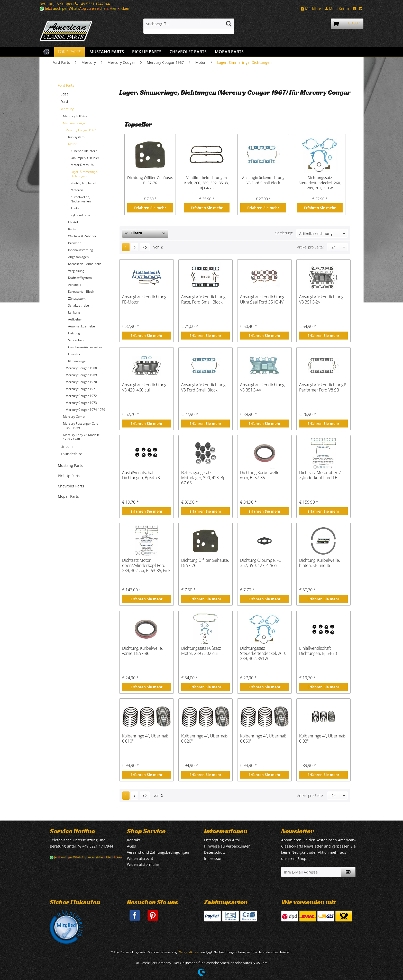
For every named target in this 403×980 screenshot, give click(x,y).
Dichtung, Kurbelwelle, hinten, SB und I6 (319, 563)
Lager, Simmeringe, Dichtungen (84, 174)
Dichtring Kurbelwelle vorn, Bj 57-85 (260, 475)
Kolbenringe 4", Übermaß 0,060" (263, 739)
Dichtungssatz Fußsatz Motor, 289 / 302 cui (201, 651)
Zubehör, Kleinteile (84, 151)
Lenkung (74, 312)
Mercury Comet (74, 417)
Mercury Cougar (74, 123)
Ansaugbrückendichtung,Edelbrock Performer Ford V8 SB (323, 387)
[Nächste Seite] (135, 247)
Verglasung (76, 271)
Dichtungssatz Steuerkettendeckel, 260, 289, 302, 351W (320, 183)
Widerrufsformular (143, 864)
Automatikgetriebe (81, 326)
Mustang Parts (70, 465)
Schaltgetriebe (79, 305)
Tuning (76, 208)
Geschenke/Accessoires (85, 347)
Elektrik (73, 222)
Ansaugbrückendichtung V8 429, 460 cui (144, 387)
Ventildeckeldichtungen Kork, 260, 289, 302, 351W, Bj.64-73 (207, 183)
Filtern (133, 233)
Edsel (65, 94)
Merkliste (311, 9)
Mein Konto (337, 9)
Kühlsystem (76, 137)
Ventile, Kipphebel (83, 183)
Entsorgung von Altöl (222, 840)
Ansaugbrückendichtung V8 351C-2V (321, 300)
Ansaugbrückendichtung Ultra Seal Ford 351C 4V (262, 300)
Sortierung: (284, 233)
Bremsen (75, 243)
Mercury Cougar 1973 (81, 403)
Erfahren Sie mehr (150, 208)
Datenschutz (215, 852)
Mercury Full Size (75, 116)
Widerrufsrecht (140, 858)
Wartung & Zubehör (82, 236)
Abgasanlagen (78, 257)
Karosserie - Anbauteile (85, 264)
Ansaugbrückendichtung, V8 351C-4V (263, 387)
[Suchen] (229, 24)
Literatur (74, 354)
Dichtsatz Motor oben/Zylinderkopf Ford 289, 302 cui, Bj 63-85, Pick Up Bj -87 (146, 565)
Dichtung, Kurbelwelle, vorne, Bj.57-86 (142, 651)
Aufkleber (75, 319)
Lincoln (67, 446)
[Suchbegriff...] (189, 24)
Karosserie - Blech (81, 292)
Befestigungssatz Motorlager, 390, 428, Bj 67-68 (203, 478)
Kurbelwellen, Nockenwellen (81, 199)
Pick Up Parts (69, 476)
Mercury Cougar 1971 (81, 389)
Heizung (74, 333)
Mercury (67, 109)
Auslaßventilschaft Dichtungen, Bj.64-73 (141, 475)
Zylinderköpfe (80, 215)
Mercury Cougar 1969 (81, 375)
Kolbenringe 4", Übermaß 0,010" (145, 739)
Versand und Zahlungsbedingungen (158, 852)
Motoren (77, 190)
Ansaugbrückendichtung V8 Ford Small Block (263, 180)
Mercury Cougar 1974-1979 (85, 410)
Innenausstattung (81, 250)
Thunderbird (71, 454)
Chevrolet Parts (71, 486)
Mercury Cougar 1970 (81, 382)
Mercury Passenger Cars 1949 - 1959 (81, 426)
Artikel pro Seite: (310, 247)
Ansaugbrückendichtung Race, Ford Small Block (203, 300)
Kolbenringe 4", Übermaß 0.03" (322, 739)
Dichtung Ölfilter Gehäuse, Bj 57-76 (150, 180)
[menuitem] (189, 26)
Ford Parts (66, 85)
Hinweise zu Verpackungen (227, 846)
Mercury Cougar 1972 (81, 396)
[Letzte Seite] (145, 247)
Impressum (214, 858)
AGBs (131, 846)
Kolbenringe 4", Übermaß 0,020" (204, 739)
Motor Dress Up (82, 165)
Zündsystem (77, 299)
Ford (64, 101)
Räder (72, 229)
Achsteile (75, 285)
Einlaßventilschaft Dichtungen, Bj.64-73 (318, 651)
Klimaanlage (77, 361)
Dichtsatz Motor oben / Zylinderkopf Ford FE (320, 475)
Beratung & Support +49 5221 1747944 (75, 4)
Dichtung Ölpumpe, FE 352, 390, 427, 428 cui (260, 563)
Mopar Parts (68, 496)
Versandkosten (190, 952)
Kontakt (134, 840)
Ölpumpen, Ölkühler (85, 158)
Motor (72, 144)
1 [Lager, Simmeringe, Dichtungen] (126, 247)
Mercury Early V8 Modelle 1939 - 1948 (81, 437)
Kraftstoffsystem (80, 278)
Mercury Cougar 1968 (81, 368)
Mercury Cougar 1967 (81, 130)
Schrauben (76, 340)
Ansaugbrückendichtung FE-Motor (144, 300)
